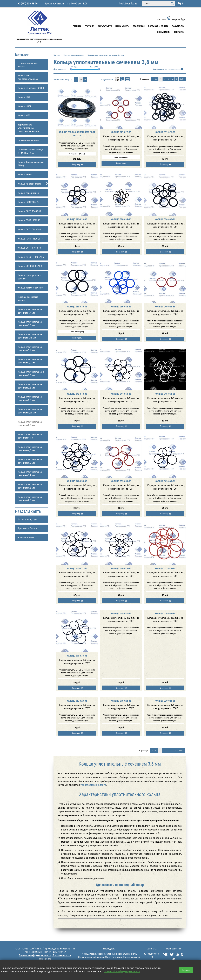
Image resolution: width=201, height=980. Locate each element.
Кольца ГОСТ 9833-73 (29, 202)
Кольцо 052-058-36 (121, 481)
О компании (164, 32)
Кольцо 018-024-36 (121, 701)
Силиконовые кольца (29, 140)
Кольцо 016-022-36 (165, 613)
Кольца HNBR (25, 106)
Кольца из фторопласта (33, 184)
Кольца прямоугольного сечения (30, 277)
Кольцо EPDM (25, 174)
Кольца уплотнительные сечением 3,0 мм (30, 398)
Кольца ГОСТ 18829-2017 (30, 239)
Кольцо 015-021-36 (121, 613)
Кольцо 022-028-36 (77, 219)
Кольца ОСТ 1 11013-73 (29, 248)
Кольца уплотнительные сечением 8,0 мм (30, 499)
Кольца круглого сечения (31, 288)
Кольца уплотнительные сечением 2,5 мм (30, 386)
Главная (77, 26)
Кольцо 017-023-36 (77, 701)
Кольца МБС (24, 115)
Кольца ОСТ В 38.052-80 (30, 266)
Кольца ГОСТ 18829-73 (29, 220)
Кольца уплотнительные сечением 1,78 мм (30, 336)
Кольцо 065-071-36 (77, 568)
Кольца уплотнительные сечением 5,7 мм (30, 473)
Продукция (139, 26)
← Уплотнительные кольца (28, 65)
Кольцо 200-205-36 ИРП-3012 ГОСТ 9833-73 (77, 134)
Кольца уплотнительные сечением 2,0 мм (30, 361)
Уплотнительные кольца (74, 55)
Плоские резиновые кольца (28, 298)
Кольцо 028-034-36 (121, 219)
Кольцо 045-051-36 (165, 394)
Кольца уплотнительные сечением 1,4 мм (30, 311)
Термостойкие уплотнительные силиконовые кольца (29, 128)
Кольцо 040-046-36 (165, 306)
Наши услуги (122, 26)
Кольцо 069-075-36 (121, 568)
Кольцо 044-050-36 (121, 394)
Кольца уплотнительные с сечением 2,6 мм (31, 373)
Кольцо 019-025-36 (165, 132)
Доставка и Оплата (158, 26)
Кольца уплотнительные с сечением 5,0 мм (31, 461)
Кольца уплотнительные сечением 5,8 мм (30, 486)
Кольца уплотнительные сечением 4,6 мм (30, 449)
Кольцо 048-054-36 (77, 481)
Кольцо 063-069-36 (165, 481)
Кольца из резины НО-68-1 (31, 88)
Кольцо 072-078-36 (165, 568)
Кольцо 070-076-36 (77, 656)
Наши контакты (26, 537)
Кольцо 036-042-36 (121, 306)
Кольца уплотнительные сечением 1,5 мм (30, 323)
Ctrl (156, 79)
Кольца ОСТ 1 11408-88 (29, 211)
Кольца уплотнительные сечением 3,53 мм (30, 411)
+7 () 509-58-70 (152, 955)
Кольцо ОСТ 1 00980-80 (29, 229)
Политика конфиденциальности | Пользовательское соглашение (45, 957)
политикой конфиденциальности (122, 971)
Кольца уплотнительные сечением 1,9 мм (30, 348)
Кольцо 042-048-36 (77, 394)
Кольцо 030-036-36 (165, 219)
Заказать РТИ (105, 26)
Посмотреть (121, 163)
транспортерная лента (93, 785)
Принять (186, 970)
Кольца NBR (24, 97)
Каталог (22, 55)
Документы (178, 26)
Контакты (179, 32)
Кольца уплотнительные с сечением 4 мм (31, 436)
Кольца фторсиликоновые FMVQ (31, 164)
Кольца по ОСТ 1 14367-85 (31, 257)
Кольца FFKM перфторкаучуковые (28, 77)
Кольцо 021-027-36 (121, 132)
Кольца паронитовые (29, 193)
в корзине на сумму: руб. (172, 19)
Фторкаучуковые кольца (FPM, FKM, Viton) (30, 151)
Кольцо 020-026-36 (165, 701)
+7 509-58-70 (28, 3)
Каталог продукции (28, 519)
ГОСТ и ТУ (90, 26)
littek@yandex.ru (128, 3)
